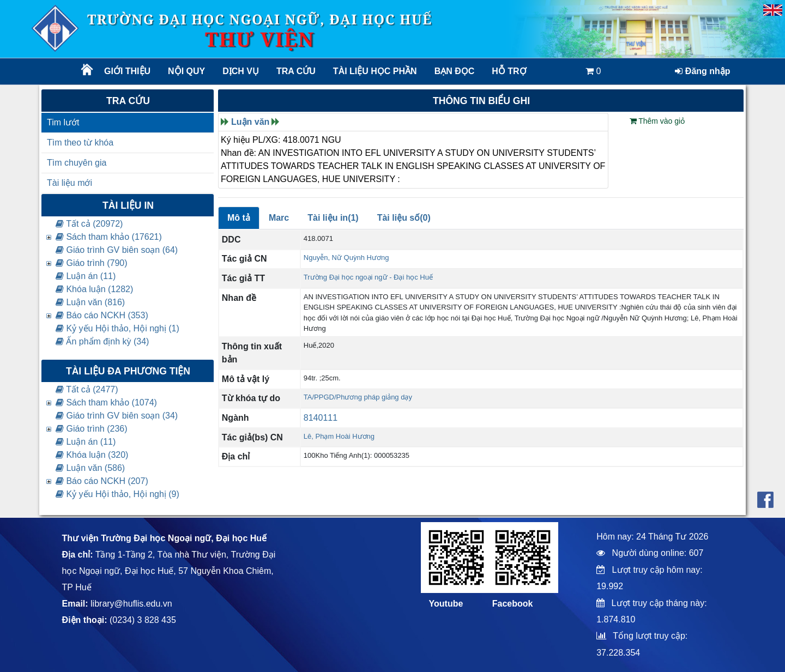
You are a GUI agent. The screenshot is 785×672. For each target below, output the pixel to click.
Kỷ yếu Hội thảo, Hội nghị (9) (117, 494)
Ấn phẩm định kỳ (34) (102, 341)
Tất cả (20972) (89, 224)
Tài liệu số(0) (404, 218)
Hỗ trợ (509, 71)
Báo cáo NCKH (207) (102, 481)
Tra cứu (296, 71)
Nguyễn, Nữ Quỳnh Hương (346, 258)
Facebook (513, 604)
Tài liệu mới (70, 183)
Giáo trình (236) (92, 429)
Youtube (446, 604)
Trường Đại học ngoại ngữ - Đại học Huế (368, 277)
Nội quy (186, 71)
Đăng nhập (702, 71)
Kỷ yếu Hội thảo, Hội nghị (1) (117, 328)
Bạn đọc (455, 71)
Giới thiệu (127, 71)
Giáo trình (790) (92, 263)
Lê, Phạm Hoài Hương (339, 436)
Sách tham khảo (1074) (106, 402)
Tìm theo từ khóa (80, 143)
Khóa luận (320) (92, 455)
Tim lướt (63, 122)
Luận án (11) (86, 276)
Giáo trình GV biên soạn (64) (117, 250)
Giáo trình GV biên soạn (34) (117, 416)
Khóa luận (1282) (94, 289)
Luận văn (250, 122)
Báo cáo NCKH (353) (102, 315)
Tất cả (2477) (87, 389)
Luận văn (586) (90, 468)
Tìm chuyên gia (77, 163)
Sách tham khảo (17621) (109, 237)
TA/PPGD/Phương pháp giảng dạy (358, 397)
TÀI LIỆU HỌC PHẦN (374, 71)
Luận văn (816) (90, 302)
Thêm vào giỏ (657, 121)
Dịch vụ (241, 71)
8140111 (321, 418)
